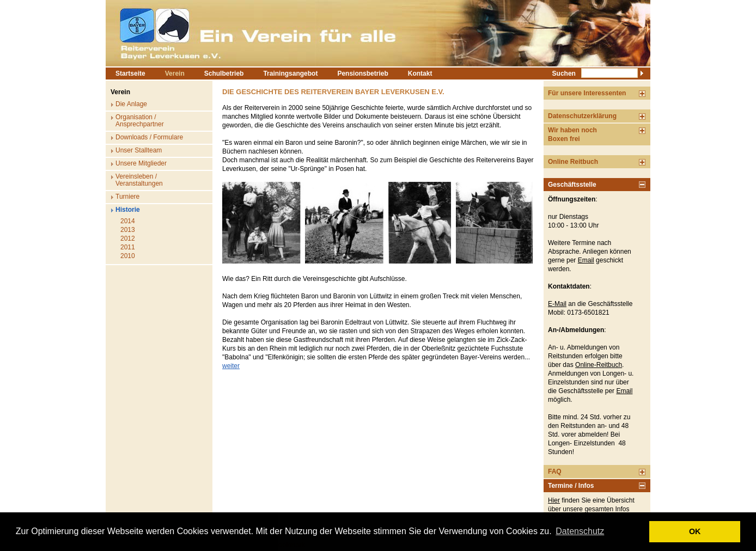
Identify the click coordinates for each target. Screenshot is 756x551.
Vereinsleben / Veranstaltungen (139, 180)
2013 (128, 230)
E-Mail (557, 304)
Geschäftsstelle (572, 185)
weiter (231, 366)
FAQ (555, 472)
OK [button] (695, 531)
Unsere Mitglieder (141, 163)
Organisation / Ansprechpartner (140, 121)
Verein (175, 74)
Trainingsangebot (290, 74)
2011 (128, 247)
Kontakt (420, 74)
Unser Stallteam (139, 150)
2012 (128, 238)
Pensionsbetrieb (362, 74)
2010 (128, 256)
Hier (554, 500)
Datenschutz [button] (580, 531)
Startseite (130, 74)
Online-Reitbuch (599, 365)
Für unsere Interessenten (587, 93)
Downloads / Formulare (149, 137)
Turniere (127, 197)
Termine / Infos (571, 486)
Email (586, 260)
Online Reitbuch (573, 162)
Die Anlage (131, 104)
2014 (128, 221)
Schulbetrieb (224, 74)
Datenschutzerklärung (582, 116)
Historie (128, 210)
